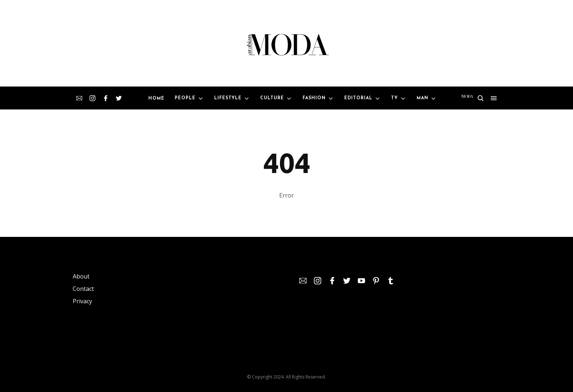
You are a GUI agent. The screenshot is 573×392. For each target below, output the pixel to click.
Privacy (82, 301)
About (81, 276)
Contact (83, 289)
